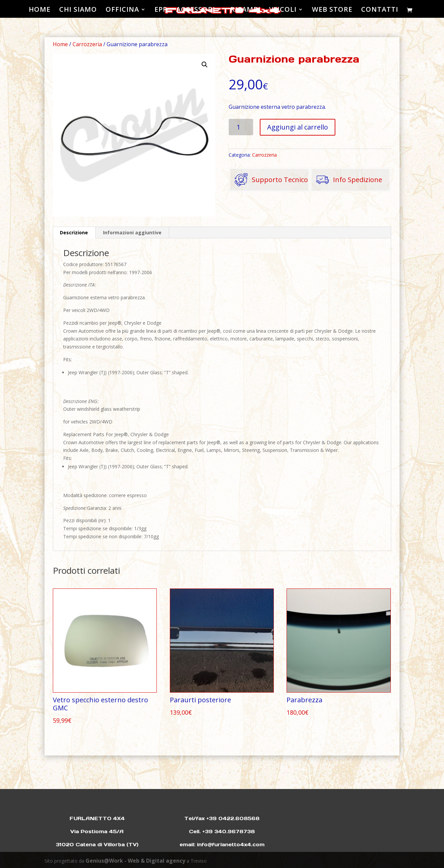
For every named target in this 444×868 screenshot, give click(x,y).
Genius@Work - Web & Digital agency (135, 861)
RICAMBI (245, 10)
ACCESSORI (196, 10)
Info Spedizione (347, 180)
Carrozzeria (87, 44)
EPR (161, 10)
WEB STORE (332, 10)
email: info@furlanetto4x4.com (222, 844)
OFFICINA (122, 10)
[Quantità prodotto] (241, 127)
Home (60, 44)
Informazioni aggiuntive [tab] (132, 232)
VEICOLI (283, 10)
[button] (205, 65)
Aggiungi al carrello (298, 127)
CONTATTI (380, 10)
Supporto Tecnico (269, 180)
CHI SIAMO (78, 10)
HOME (40, 10)
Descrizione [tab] (74, 232)
